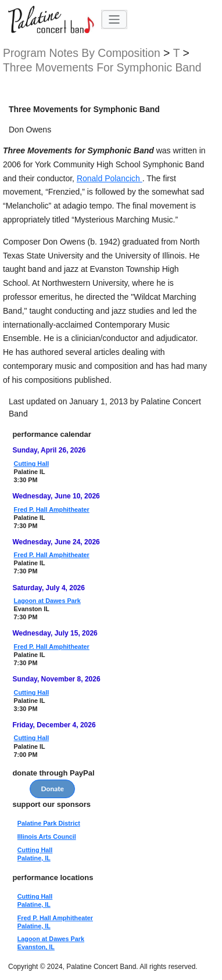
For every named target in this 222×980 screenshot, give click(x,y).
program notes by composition (83, 53)
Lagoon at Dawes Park (47, 601)
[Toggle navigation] (114, 19)
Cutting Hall (32, 464)
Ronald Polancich (110, 178)
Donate (52, 789)
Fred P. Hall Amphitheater (52, 509)
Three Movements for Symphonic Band (102, 68)
